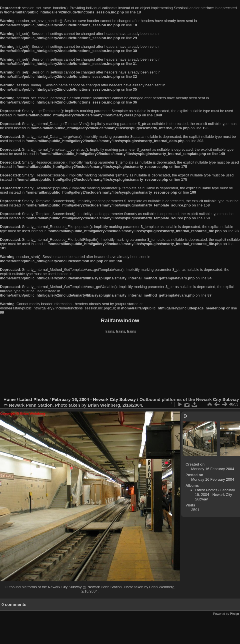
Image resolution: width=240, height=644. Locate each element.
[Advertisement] (120, 366)
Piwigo (234, 614)
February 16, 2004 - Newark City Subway (94, 399)
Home (10, 399)
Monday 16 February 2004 (213, 469)
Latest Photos (34, 399)
